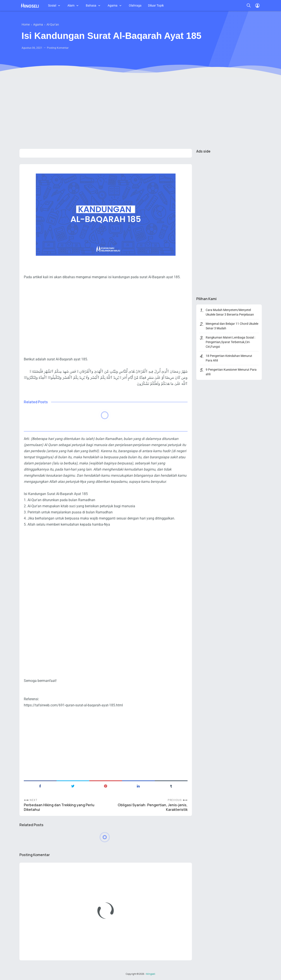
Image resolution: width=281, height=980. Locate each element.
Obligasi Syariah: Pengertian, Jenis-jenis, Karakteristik (153, 807)
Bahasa (91, 5)
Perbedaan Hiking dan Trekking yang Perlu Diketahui (59, 807)
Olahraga (135, 5)
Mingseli (151, 974)
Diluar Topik (156, 5)
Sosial (52, 5)
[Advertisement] (141, 112)
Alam (71, 5)
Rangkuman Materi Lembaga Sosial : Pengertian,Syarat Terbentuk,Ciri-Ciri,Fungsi (230, 342)
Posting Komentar (58, 48)
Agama (113, 5)
